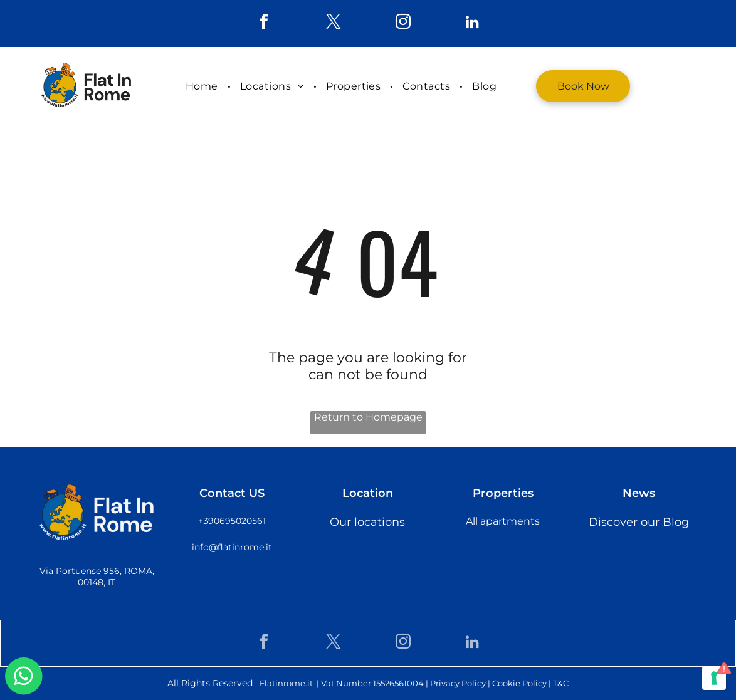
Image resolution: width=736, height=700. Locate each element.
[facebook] (264, 24)
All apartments (503, 521)
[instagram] (403, 24)
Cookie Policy (519, 683)
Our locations (367, 522)
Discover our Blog (639, 522)
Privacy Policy (458, 683)
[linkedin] (473, 24)
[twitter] (334, 24)
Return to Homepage (368, 417)
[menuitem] (203, 86)
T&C (561, 683)
